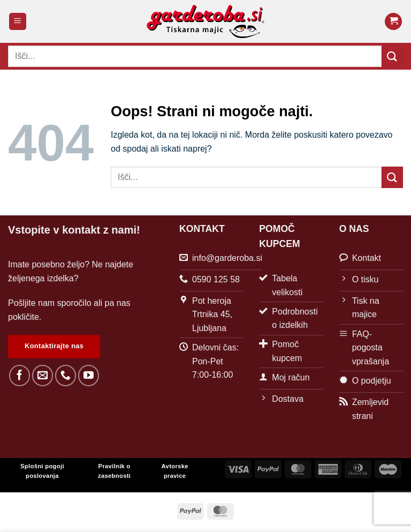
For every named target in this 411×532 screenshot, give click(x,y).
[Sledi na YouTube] (89, 375)
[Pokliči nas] (66, 375)
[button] (18, 22)
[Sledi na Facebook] (20, 375)
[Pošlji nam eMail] (43, 375)
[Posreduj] (392, 56)
